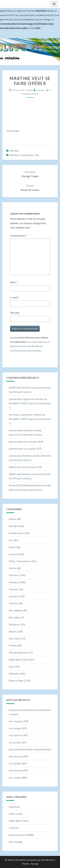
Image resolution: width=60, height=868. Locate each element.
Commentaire (19, 236)
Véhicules (14, 674)
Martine (14, 155)
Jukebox (13, 603)
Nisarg (35, 864)
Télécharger (13, 131)
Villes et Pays (16, 681)
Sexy (11, 667)
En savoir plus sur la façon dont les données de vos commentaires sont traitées (30, 346)
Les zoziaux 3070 (18, 763)
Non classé (15, 638)
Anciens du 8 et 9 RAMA (21, 835)
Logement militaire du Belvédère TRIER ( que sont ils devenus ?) (30, 403)
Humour (14, 151)
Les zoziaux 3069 (18, 778)
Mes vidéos (15, 617)
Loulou (41, 90)
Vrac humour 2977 (18, 735)
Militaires (14, 624)
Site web (15, 313)
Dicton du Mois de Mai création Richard (30, 749)
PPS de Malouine (18, 653)
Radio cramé (16, 814)
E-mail (15, 297)
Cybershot (14, 807)
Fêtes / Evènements (20, 561)
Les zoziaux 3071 (18, 742)
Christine (14, 828)
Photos (13, 645)
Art (11, 540)
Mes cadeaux (16, 610)
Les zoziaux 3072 (33, 449)
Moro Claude (16, 842)
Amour (12, 519)
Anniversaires (16, 533)
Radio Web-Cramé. (19, 821)
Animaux (14, 526)
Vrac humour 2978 (33, 442)
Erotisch (13, 554)
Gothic (12, 568)
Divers (12, 547)
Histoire (13, 575)
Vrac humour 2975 (18, 770)
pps (37, 155)
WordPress (48, 860)
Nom (14, 282)
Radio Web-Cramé (19, 660)
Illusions (14, 589)
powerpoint (27, 155)
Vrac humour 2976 (18, 756)
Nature (13, 631)
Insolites (14, 596)
